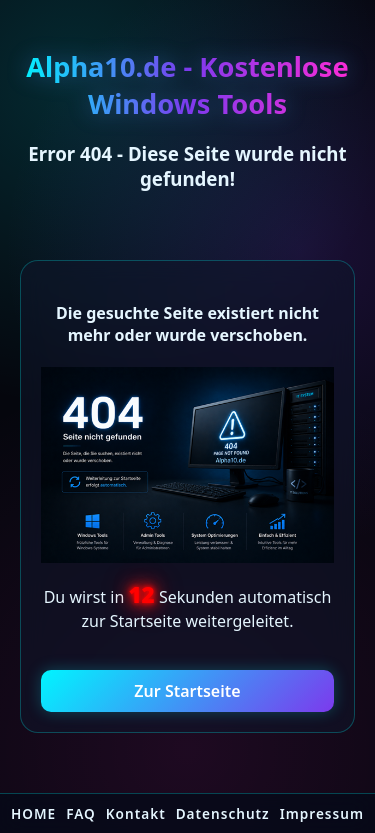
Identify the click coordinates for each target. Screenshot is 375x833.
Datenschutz (223, 813)
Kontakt (136, 813)
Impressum (322, 813)
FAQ (81, 813)
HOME (33, 813)
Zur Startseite (187, 691)
